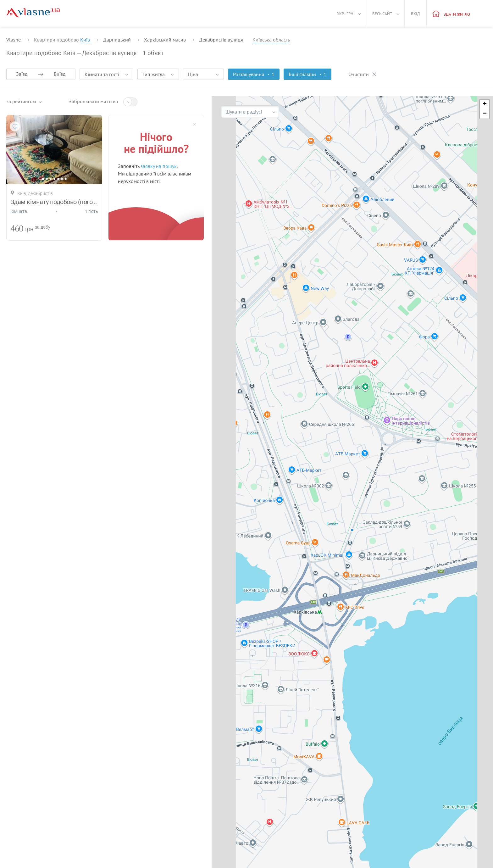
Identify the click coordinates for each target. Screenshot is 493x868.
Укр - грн (345, 14)
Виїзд (60, 74)
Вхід (415, 14)
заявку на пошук (159, 166)
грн (29, 229)
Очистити (359, 74)
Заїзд (22, 74)
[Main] (33, 13)
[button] (485, 104)
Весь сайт (382, 14)
